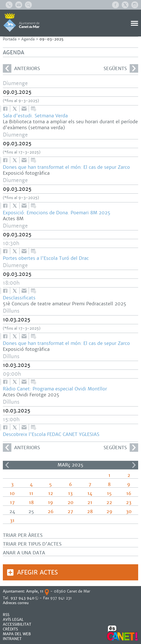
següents (121, 68)
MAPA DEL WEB (17, 634)
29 (109, 512)
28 (90, 512)
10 (12, 493)
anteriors (21, 68)
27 (70, 512)
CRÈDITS (10, 629)
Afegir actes (37, 572)
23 (129, 503)
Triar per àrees (23, 535)
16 (129, 493)
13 (70, 493)
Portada (10, 39)
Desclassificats (19, 298)
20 (70, 503)
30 (129, 512)
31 (12, 521)
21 (90, 503)
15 (109, 493)
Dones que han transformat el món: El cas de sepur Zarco (66, 167)
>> (134, 465)
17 (12, 503)
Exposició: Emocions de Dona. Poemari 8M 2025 (57, 213)
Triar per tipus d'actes (32, 544)
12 (51, 493)
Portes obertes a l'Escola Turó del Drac (46, 258)
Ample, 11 (35, 591)
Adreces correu (16, 603)
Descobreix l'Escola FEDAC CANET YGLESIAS (51, 434)
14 (90, 493)
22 (109, 503)
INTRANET (12, 639)
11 (31, 493)
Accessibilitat (17, 624)
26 (51, 512)
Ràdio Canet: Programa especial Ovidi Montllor (55, 389)
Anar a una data (24, 553)
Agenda (28, 39)
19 (50, 503)
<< (7, 465)
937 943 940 (22, 598)
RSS (6, 615)
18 (31, 503)
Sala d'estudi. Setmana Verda (35, 116)
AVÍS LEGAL (13, 620)
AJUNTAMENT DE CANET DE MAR (21, 22)
